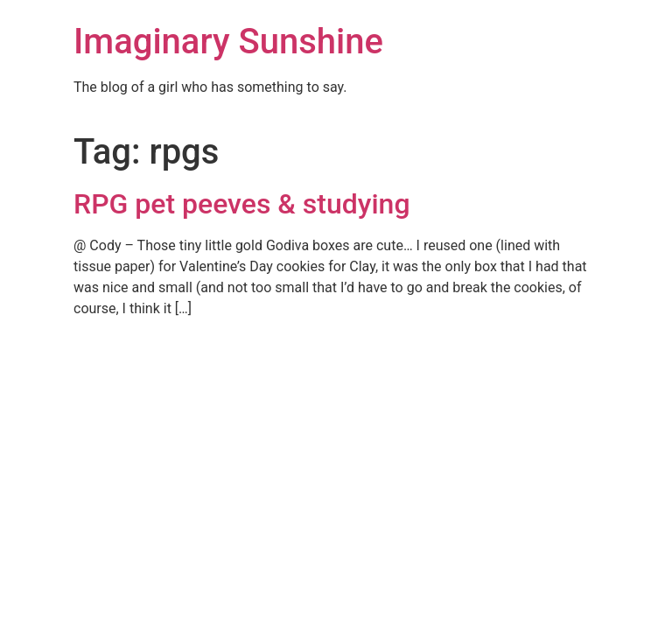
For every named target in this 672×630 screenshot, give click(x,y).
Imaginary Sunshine (228, 42)
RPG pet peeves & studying (242, 204)
